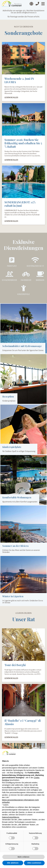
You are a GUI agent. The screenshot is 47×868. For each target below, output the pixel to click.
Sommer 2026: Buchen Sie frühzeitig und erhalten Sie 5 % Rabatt (23, 143)
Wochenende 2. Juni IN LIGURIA (19, 80)
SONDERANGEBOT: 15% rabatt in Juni (20, 204)
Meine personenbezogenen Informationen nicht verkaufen (20, 801)
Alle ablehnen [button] (13, 863)
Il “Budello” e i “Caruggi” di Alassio (23, 722)
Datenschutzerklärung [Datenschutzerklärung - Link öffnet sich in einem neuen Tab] (11, 817)
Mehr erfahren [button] (23, 857)
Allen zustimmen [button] (34, 863)
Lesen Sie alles (11, 97)
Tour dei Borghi (15, 665)
